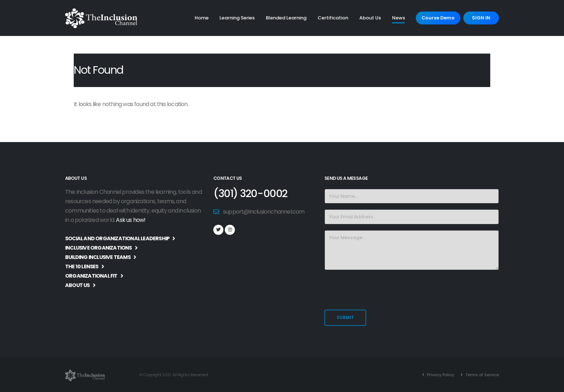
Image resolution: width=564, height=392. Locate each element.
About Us (370, 18)
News (399, 18)
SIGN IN (481, 18)
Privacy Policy (440, 375)
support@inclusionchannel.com (264, 212)
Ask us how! (131, 220)
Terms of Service (482, 375)
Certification (333, 18)
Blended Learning (286, 18)
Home (202, 18)
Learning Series (237, 18)
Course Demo (438, 18)
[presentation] (379, 290)
